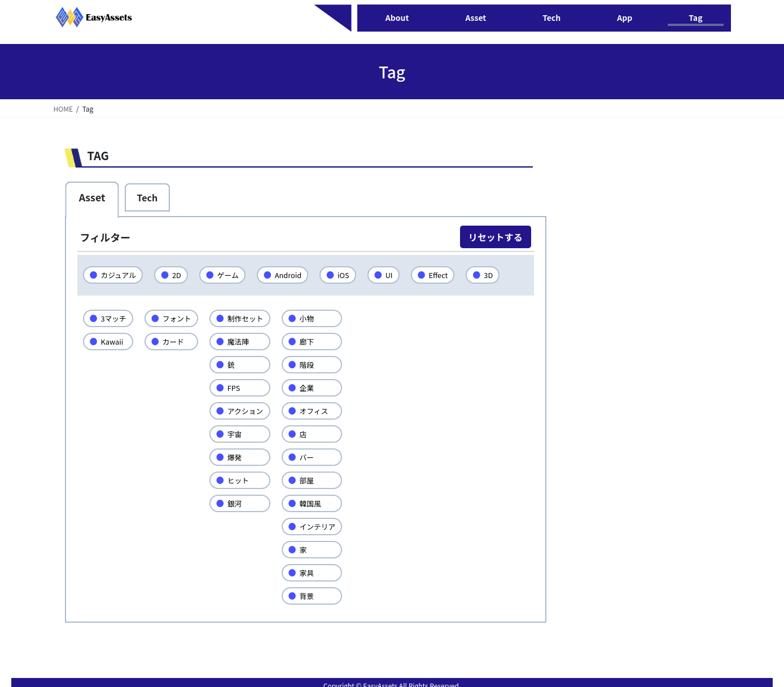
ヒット (242, 480)
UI (396, 275)
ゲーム (231, 275)
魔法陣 (242, 341)
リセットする (496, 237)
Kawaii (113, 341)
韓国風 (317, 503)
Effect (446, 275)
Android (293, 275)
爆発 (238, 457)
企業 (313, 387)
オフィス (321, 411)
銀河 (238, 503)
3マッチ (115, 318)
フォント (179, 318)
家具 (313, 572)
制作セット (250, 318)
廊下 (313, 341)
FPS (238, 387)
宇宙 (238, 434)
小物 (313, 318)
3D (498, 275)
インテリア (325, 526)
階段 (313, 364)
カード (176, 341)
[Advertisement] (623, 329)
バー (313, 457)
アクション (250, 411)
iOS (350, 275)
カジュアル (120, 275)
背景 (313, 596)
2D (179, 275)
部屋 (313, 480)
